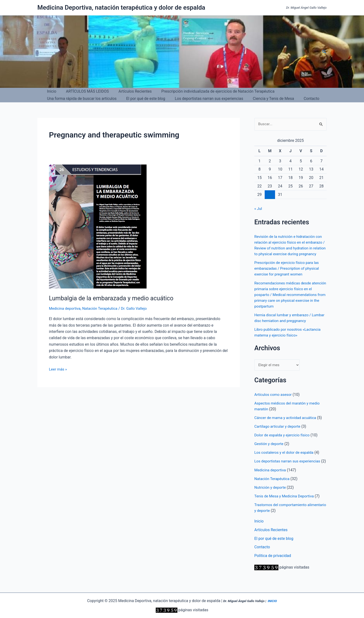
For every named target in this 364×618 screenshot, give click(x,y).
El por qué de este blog (143, 99)
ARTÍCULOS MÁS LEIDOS (84, 91)
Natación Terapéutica (102, 308)
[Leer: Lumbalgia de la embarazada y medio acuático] (98, 226)
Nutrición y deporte (271, 499)
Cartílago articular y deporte (278, 432)
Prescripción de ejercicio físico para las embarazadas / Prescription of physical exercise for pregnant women (288, 274)
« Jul (258, 209)
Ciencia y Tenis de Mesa (267, 99)
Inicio (51, 91)
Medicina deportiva (65, 308)
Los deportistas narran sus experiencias (204, 99)
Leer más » (58, 369)
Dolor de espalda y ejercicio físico (283, 441)
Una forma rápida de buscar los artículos (81, 99)
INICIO (272, 601)
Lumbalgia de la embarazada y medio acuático (114, 298)
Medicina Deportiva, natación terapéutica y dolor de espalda (121, 7)
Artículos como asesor (274, 401)
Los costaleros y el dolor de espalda (285, 458)
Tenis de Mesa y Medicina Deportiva (285, 508)
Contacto (303, 99)
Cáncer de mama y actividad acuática (286, 424)
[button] (324, 52)
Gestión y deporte (269, 450)
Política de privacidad (273, 567)
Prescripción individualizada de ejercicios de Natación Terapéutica (211, 91)
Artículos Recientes (130, 91)
